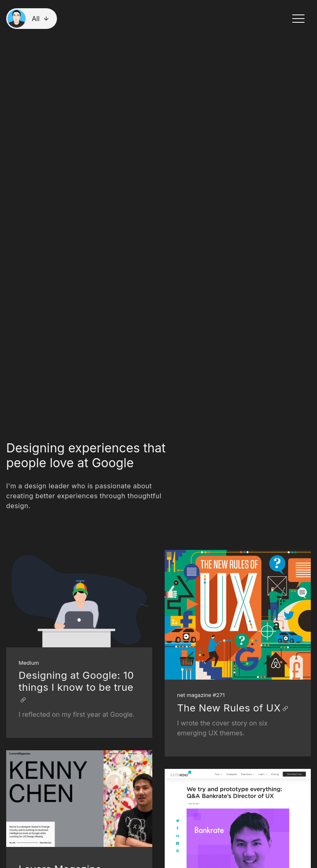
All (36, 19)
